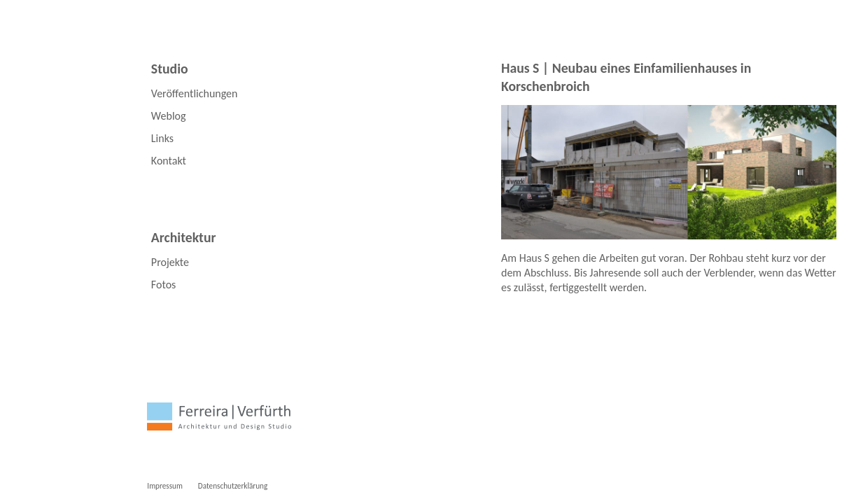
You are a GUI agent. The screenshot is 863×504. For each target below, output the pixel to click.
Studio (170, 69)
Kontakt (169, 161)
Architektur (184, 237)
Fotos (163, 285)
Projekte (170, 262)
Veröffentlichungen (195, 93)
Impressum (165, 486)
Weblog (169, 116)
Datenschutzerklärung (233, 486)
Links (162, 138)
